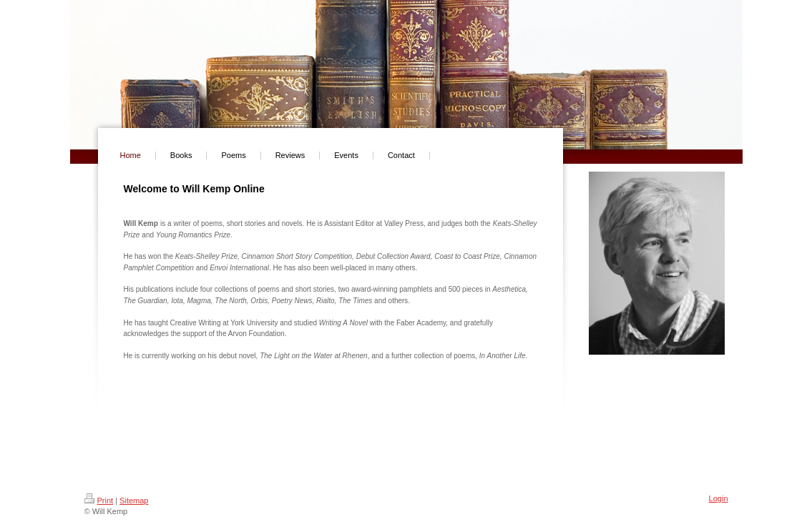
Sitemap (134, 501)
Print (99, 501)
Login (719, 498)
